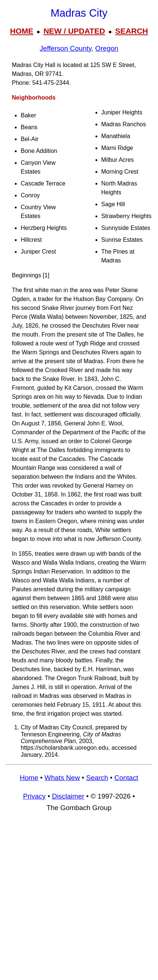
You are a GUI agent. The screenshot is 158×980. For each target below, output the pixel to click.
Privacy (34, 796)
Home (29, 778)
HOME (22, 31)
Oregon (107, 48)
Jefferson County (65, 48)
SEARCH (132, 31)
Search (97, 778)
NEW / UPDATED (74, 31)
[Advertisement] (79, 899)
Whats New (62, 778)
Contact (126, 778)
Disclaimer (68, 796)
